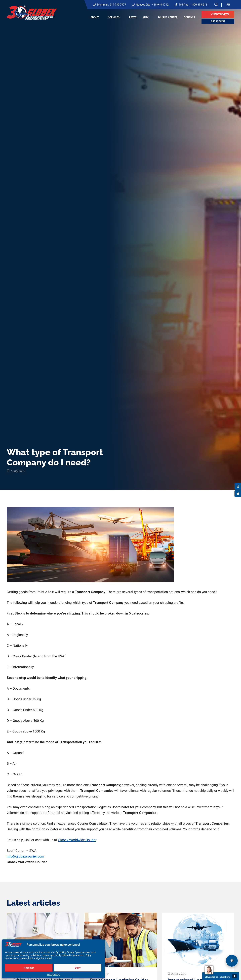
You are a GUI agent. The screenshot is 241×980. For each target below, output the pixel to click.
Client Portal (220, 14)
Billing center (168, 17)
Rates (133, 17)
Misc (146, 17)
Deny (78, 968)
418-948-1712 (160, 5)
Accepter (29, 968)
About (95, 17)
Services (114, 17)
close (234, 976)
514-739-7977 (118, 5)
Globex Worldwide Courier (77, 840)
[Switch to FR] (228, 5)
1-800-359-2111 (199, 5)
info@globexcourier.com (25, 856)
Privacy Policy (53, 975)
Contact (189, 17)
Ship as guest (218, 21)
